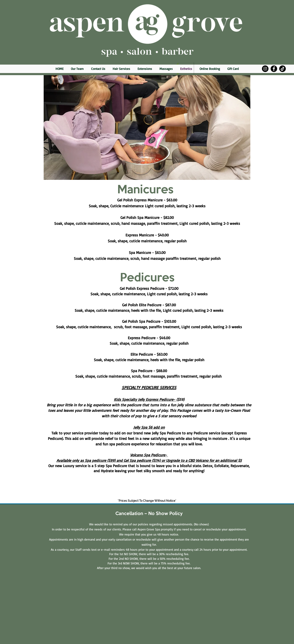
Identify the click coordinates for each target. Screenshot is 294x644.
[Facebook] (274, 69)
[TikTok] (283, 69)
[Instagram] (265, 69)
